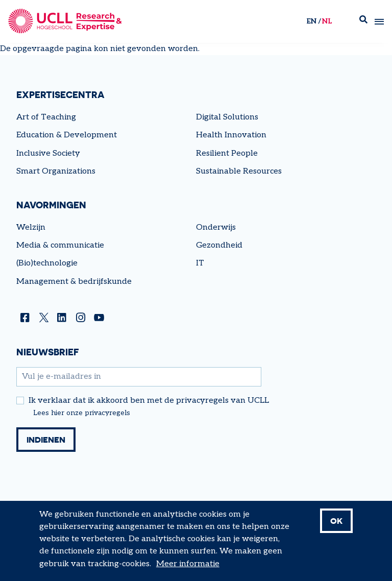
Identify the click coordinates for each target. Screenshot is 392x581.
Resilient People (227, 153)
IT (200, 263)
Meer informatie (188, 570)
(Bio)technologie (47, 263)
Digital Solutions (227, 117)
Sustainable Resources (239, 171)
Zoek (363, 22)
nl (327, 21)
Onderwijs (216, 227)
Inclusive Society (48, 153)
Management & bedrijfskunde (74, 282)
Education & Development (67, 135)
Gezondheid (219, 245)
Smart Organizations (56, 171)
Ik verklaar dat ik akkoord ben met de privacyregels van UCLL (149, 401)
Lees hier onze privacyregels (82, 413)
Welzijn (31, 227)
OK (336, 526)
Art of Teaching (46, 117)
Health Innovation (231, 135)
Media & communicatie (60, 245)
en (311, 21)
